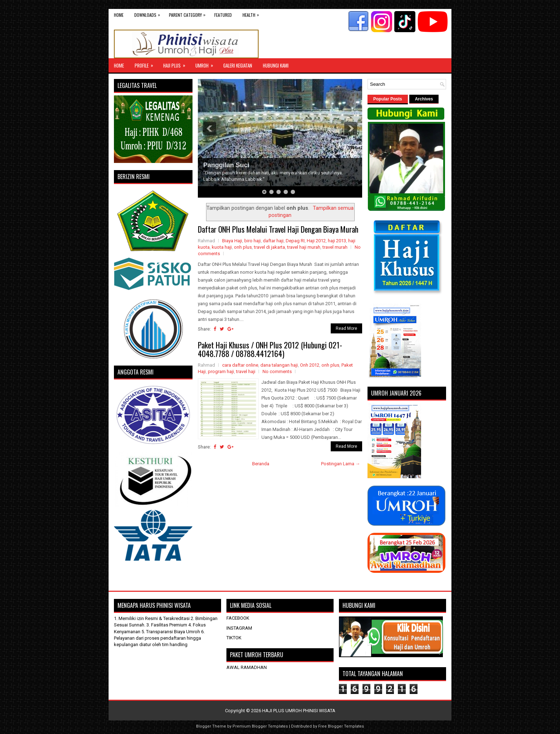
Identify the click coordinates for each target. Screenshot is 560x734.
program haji (221, 371)
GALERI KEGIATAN (238, 65)
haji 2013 (337, 241)
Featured (223, 15)
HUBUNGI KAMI (276, 65)
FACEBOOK (238, 618)
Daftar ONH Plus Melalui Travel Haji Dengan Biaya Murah (278, 229)
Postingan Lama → (341, 464)
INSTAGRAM (239, 628)
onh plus (243, 247)
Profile (146, 64)
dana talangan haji (279, 365)
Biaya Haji (232, 241)
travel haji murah (304, 247)
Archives (424, 99)
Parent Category (189, 13)
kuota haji (222, 247)
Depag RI (295, 241)
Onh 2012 (310, 365)
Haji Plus (177, 64)
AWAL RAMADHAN (247, 667)
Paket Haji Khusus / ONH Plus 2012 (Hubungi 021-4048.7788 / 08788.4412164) (270, 349)
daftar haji (273, 241)
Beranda (261, 464)
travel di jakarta (269, 247)
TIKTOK (234, 638)
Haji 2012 (316, 241)
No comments (277, 371)
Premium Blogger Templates (260, 726)
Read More (346, 328)
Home (119, 15)
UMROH (207, 64)
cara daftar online (240, 365)
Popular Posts (388, 99)
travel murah (335, 247)
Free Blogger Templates (341, 726)
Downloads (149, 13)
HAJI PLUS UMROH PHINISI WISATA (299, 711)
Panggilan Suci (226, 165)
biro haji (252, 241)
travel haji (246, 371)
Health (252, 13)
